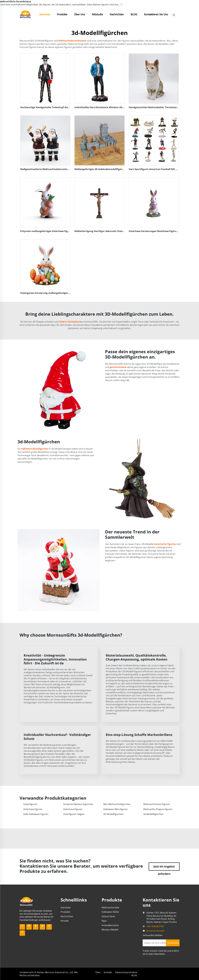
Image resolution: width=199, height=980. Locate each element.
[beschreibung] (26, 901)
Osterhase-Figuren (33, 809)
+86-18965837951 (155, 926)
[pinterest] (22, 927)
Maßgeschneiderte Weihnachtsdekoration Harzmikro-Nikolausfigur (59, 169)
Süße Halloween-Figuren (36, 814)
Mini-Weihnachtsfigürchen (117, 804)
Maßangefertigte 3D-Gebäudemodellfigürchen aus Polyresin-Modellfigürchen (119, 169)
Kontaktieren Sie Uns (156, 14)
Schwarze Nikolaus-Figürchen (78, 804)
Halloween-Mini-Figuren (115, 809)
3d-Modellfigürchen (153, 814)
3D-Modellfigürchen (113, 814)
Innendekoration (110, 925)
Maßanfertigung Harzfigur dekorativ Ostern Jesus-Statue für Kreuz (113, 231)
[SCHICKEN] (173, 943)
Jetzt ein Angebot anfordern (164, 868)
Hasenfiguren (30, 804)
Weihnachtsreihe (110, 908)
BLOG (134, 14)
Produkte (62, 14)
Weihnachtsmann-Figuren (157, 804)
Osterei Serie (108, 916)
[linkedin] (42, 927)
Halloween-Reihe (110, 912)
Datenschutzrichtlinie (126, 972)
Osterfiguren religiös (74, 814)
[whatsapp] (22, 933)
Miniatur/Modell (110, 930)
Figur (104, 921)
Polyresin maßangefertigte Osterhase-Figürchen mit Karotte (55, 231)
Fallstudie (97, 14)
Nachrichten (117, 14)
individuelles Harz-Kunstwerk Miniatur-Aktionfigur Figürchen (110, 107)
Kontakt (65, 921)
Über (98, 972)
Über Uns (80, 14)
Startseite (45, 14)
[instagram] (29, 927)
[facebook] (49, 927)
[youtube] (36, 927)
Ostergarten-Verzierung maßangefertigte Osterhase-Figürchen (56, 293)
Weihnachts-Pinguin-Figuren (158, 809)
